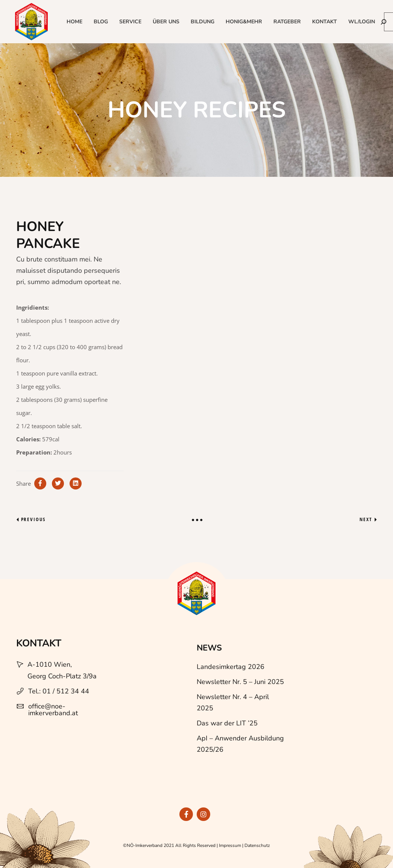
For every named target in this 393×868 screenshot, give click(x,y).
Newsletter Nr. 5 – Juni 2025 (240, 682)
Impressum (230, 845)
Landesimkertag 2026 (231, 667)
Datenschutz (257, 845)
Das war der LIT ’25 (227, 723)
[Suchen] (384, 22)
